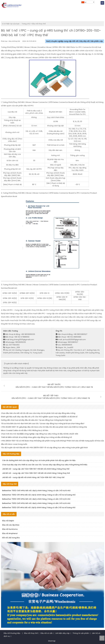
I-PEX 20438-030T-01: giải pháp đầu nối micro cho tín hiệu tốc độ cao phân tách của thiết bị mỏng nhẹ (44, 427)
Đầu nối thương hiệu (12, 633)
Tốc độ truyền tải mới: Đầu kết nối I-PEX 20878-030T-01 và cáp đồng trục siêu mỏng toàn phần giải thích (44, 448)
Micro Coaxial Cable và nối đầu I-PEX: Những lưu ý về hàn (25, 430)
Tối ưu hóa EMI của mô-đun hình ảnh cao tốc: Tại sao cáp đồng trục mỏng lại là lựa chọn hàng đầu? (43, 423)
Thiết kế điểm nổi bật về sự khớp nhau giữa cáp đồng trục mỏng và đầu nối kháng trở (36, 437)
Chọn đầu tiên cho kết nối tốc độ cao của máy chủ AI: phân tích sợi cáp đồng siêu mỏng (38, 413)
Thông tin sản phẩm (81, 633)
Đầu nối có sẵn (47, 633)
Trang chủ (26, 24)
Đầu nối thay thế (39, 24)
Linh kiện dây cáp (63, 633)
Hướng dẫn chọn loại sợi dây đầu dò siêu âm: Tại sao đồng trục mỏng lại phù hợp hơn (36, 420)
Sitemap (52, 641)
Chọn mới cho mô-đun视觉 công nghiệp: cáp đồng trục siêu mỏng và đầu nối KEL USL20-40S (40, 434)
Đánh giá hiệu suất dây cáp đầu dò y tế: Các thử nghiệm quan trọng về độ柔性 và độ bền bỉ (39, 417)
